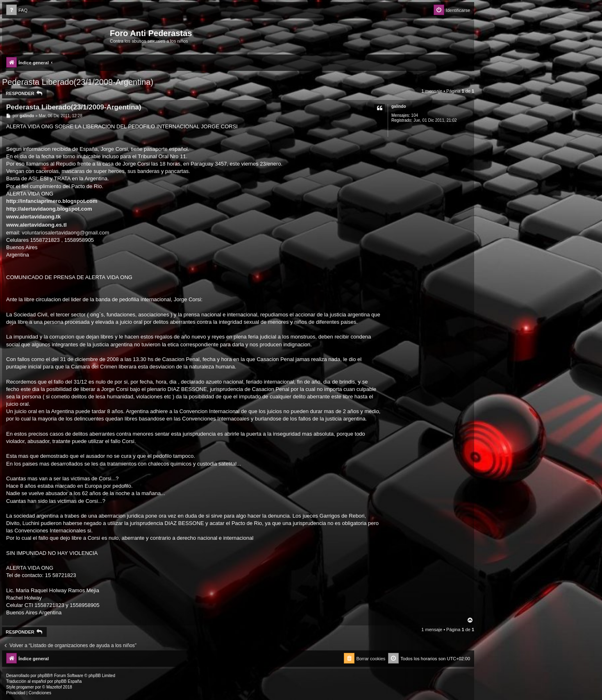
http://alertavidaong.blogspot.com (49, 209)
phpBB (44, 676)
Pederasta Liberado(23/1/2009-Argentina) (78, 82)
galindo (399, 106)
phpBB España (68, 681)
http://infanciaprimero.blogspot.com (52, 201)
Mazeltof (54, 687)
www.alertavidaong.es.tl (36, 225)
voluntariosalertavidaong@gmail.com (65, 233)
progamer (25, 687)
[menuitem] (17, 10)
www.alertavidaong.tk (33, 217)
